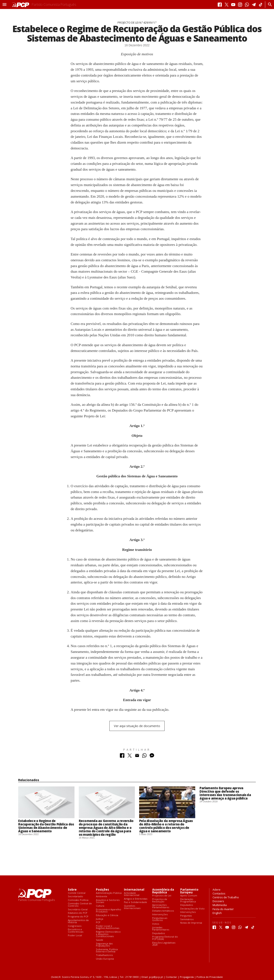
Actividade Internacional (132, 894)
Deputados (159, 933)
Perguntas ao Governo (160, 919)
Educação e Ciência (107, 915)
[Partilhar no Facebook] (122, 757)
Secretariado (75, 897)
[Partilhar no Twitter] (130, 757)
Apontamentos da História (78, 921)
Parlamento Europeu (189, 891)
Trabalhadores (104, 955)
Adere (217, 890)
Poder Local (75, 936)
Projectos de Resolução (160, 900)
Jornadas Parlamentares (161, 929)
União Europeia (105, 959)
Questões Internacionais (132, 907)
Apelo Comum (189, 896)
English (217, 913)
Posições (102, 890)
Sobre (72, 890)
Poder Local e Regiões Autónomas (108, 927)
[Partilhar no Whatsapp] (144, 757)
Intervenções (160, 915)
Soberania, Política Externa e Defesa (107, 951)
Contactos (219, 893)
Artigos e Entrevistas (136, 899)
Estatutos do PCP (78, 913)
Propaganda (187, 977)
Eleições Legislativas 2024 (164, 944)
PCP (98, 922)
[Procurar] (269, 5)
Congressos (75, 926)
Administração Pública (109, 893)
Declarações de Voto (192, 909)
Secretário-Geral (78, 910)
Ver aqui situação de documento (137, 726)
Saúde (100, 940)
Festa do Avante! (223, 909)
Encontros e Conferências (76, 931)
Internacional (134, 890)
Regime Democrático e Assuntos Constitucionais (108, 934)
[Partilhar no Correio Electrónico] (137, 757)
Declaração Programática (188, 900)
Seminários (187, 919)
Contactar (171, 977)
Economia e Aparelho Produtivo (109, 911)
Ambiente (102, 897)
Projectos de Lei (162, 896)
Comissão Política (78, 900)
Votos (156, 924)
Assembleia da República (163, 891)
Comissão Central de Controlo (80, 905)
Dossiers (218, 901)
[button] (4, 5)
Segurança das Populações (104, 945)
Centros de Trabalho (226, 897)
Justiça (100, 919)
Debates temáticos (163, 911)
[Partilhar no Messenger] (152, 757)
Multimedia (220, 905)
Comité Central (77, 893)
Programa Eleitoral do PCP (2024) (165, 938)
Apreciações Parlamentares (161, 906)
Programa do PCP (78, 917)
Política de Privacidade (210, 977)
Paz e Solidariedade (136, 902)
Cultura (100, 906)
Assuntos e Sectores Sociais (108, 901)
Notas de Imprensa (191, 923)
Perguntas (186, 916)
